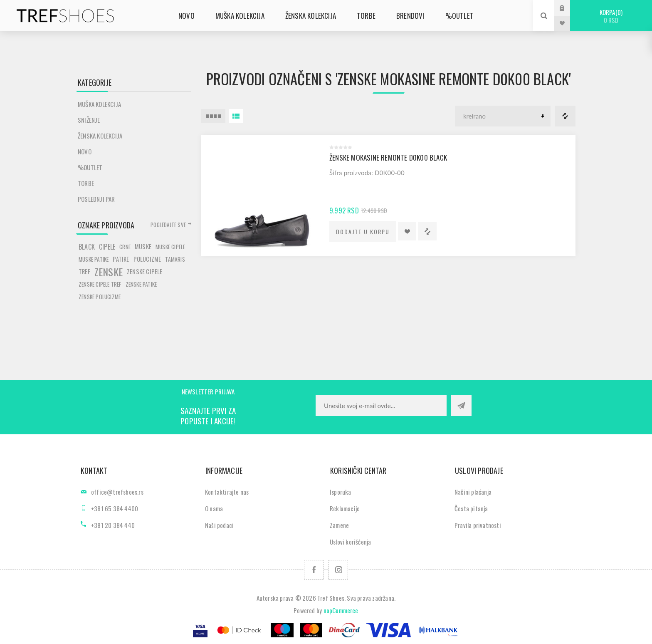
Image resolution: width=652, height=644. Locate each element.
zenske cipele (145, 271)
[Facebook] (314, 570)
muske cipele (170, 247)
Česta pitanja (471, 508)
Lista (236, 116)
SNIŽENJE (89, 120)
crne (125, 247)
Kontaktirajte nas (227, 492)
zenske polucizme (100, 297)
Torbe (86, 183)
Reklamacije (345, 508)
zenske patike (141, 284)
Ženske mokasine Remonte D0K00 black (388, 157)
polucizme (147, 259)
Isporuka (341, 492)
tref (84, 271)
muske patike (94, 259)
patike (121, 259)
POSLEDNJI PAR (96, 199)
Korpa (611, 16)
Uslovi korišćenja (350, 542)
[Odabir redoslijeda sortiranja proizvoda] (503, 116)
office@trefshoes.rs (117, 492)
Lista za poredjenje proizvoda (565, 116)
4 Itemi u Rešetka (213, 116)
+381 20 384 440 (113, 525)
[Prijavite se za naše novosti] (381, 406)
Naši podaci (219, 525)
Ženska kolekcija (100, 136)
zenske (109, 272)
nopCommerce (341, 610)
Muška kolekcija (99, 104)
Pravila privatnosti (478, 525)
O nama (214, 508)
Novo (85, 151)
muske (143, 246)
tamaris (175, 259)
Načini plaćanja (473, 492)
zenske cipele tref (100, 284)
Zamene (339, 525)
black (87, 247)
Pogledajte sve (168, 225)
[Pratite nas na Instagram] (338, 570)
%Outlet (90, 167)
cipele (107, 247)
